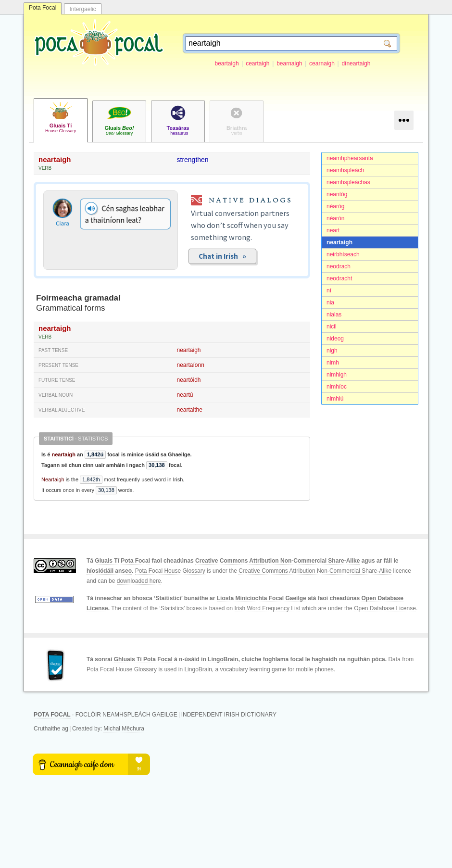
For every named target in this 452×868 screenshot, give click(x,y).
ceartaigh (257, 63)
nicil (332, 327)
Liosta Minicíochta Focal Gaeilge (262, 598)
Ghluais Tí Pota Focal (143, 659)
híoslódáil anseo (109, 571)
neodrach (339, 266)
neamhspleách (345, 170)
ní (329, 290)
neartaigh (339, 242)
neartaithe (190, 410)
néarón (335, 218)
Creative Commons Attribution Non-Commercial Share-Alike (277, 561)
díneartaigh (356, 63)
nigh (332, 351)
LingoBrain (223, 659)
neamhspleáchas (348, 182)
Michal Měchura (124, 729)
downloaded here (139, 581)
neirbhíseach (343, 254)
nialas (334, 314)
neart (333, 230)
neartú (185, 395)
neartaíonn (191, 365)
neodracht (339, 278)
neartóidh (189, 380)
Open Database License (385, 608)
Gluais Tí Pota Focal (122, 561)
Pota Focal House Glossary (170, 571)
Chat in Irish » (222, 256)
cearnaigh (322, 63)
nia (330, 302)
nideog (335, 339)
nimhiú (335, 399)
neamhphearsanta (350, 158)
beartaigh (227, 63)
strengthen (193, 160)
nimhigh (337, 375)
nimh (333, 363)
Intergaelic (82, 9)
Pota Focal (43, 8)
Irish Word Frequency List (268, 608)
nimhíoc (337, 387)
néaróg (335, 206)
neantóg (337, 194)
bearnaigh (289, 63)
